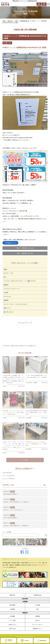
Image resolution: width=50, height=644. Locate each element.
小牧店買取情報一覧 (25, 21)
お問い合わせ (13, 629)
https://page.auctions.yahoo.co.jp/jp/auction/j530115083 (17, 138)
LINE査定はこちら (10, 243)
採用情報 (38, 616)
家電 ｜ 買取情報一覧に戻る (25, 253)
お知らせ (38, 620)
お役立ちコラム (13, 625)
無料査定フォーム (38, 629)
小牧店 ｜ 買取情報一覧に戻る (25, 248)
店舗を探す (10, 21)
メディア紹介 (13, 620)
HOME (4, 21)
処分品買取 (13, 605)
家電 (5, 43)
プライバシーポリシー (38, 625)
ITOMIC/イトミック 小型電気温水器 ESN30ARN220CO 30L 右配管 (21, 92)
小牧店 (16, 21)
